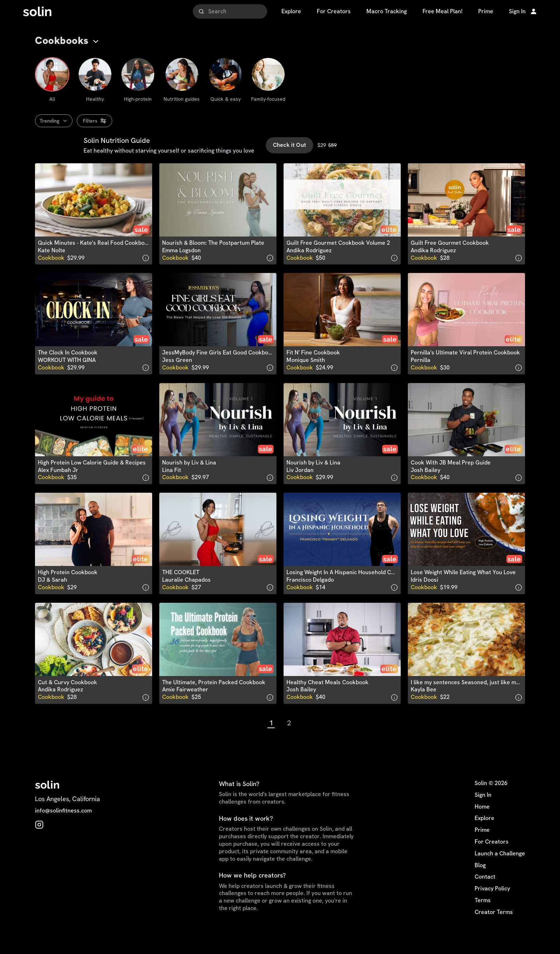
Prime (482, 845)
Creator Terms (494, 927)
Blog (480, 880)
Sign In (483, 810)
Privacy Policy (492, 904)
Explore (484, 834)
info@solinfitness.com (63, 826)
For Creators (492, 857)
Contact (485, 892)
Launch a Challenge (500, 869)
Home (482, 822)
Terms (483, 915)
